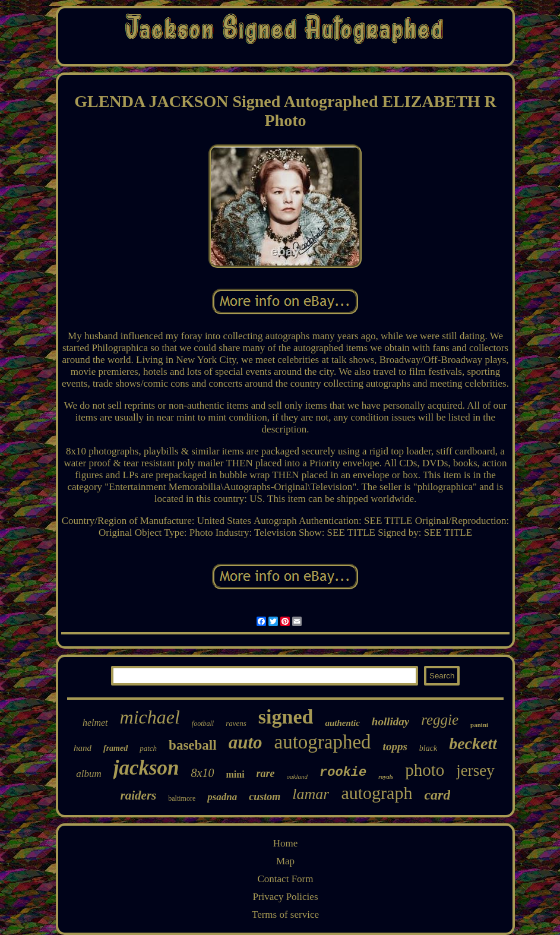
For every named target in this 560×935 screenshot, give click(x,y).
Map (285, 861)
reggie (440, 720)
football (203, 724)
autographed (323, 742)
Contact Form (286, 879)
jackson (146, 768)
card (437, 795)
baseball (193, 745)
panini (479, 725)
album (89, 774)
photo (425, 770)
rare (266, 773)
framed (116, 748)
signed (286, 717)
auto (246, 742)
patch (148, 748)
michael (150, 717)
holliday (390, 721)
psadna (222, 797)
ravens (236, 723)
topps (395, 746)
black (428, 748)
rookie (343, 773)
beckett (473, 743)
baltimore (182, 798)
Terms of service (285, 915)
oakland (297, 776)
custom (265, 797)
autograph (377, 793)
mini (235, 774)
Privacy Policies (285, 897)
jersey (475, 770)
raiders (139, 795)
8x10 (203, 773)
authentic (342, 723)
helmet (95, 723)
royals (386, 777)
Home (286, 843)
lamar (311, 794)
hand (83, 748)
